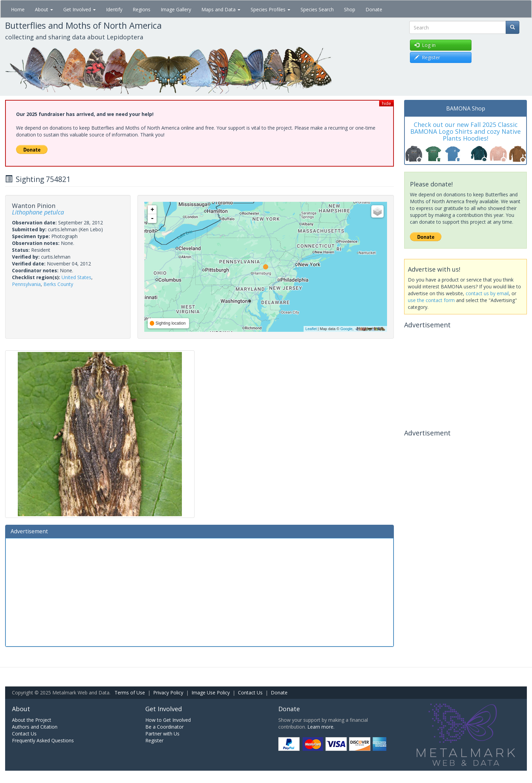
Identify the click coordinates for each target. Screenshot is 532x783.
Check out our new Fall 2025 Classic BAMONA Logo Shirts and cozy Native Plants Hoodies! (465, 131)
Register (154, 740)
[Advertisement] (199, 591)
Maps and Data (221, 9)
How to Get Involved (168, 720)
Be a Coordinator (164, 727)
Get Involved (79, 9)
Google (346, 329)
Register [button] (427, 57)
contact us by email (487, 293)
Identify (114, 9)
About (44, 9)
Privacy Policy (168, 693)
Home (18, 9)
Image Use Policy (211, 693)
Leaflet (311, 329)
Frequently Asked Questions (43, 740)
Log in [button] (425, 45)
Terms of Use (130, 693)
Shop (350, 9)
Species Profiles (270, 9)
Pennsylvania (26, 284)
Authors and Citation (35, 727)
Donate (374, 9)
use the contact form (431, 300)
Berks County (58, 284)
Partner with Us (162, 734)
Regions (142, 9)
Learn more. (321, 727)
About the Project (32, 720)
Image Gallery (176, 9)
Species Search (317, 9)
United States (76, 277)
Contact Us (250, 693)
